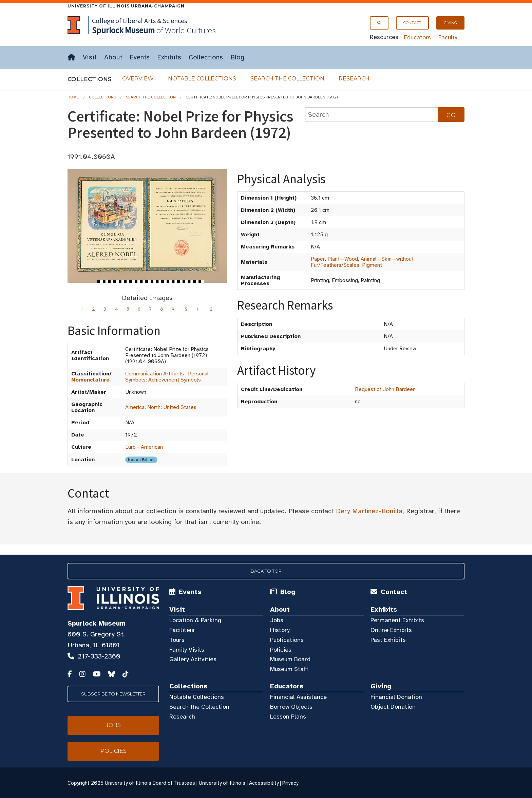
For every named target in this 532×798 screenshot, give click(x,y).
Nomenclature (90, 380)
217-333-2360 (99, 656)
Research (354, 79)
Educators (417, 37)
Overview (138, 79)
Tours (177, 640)
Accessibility (264, 783)
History (280, 630)
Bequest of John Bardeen (385, 389)
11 (198, 309)
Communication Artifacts (155, 374)
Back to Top (266, 571)
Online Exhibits (391, 630)
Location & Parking (195, 620)
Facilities (182, 630)
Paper (318, 259)
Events (140, 57)
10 (185, 309)
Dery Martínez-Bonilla (369, 511)
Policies (281, 650)
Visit (90, 57)
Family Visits (187, 650)
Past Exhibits (388, 640)
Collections (206, 57)
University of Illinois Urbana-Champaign (126, 6)
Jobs (277, 620)
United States (180, 407)
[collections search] (372, 115)
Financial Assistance (298, 697)
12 (210, 309)
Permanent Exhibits (397, 620)
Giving (450, 23)
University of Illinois (222, 783)
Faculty (448, 37)
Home (73, 97)
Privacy (290, 783)
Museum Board (290, 659)
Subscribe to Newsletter (113, 694)
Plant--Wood (343, 259)
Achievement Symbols (175, 380)
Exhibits (169, 57)
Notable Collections (202, 79)
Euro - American (144, 447)
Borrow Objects (291, 707)
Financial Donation (396, 697)
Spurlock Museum (97, 623)
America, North (143, 407)
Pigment (372, 265)
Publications (287, 640)
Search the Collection (287, 79)
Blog (237, 57)
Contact (412, 23)
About (113, 57)
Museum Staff (289, 669)
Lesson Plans (288, 717)
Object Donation (393, 707)
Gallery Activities (193, 659)
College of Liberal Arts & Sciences (139, 21)
